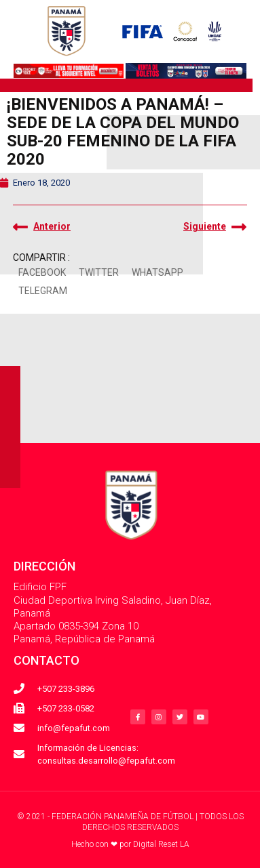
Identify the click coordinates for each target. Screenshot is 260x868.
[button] (42, 273)
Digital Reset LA (161, 844)
